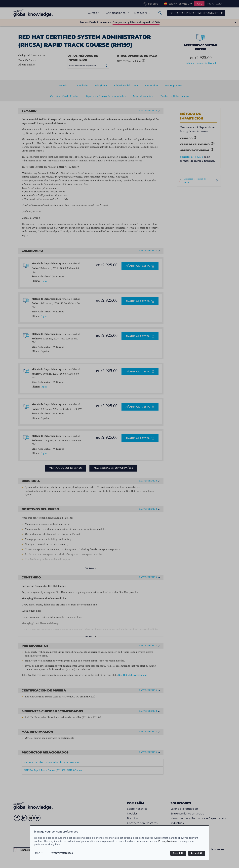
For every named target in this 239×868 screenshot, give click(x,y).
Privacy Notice (166, 841)
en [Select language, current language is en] (39, 853)
